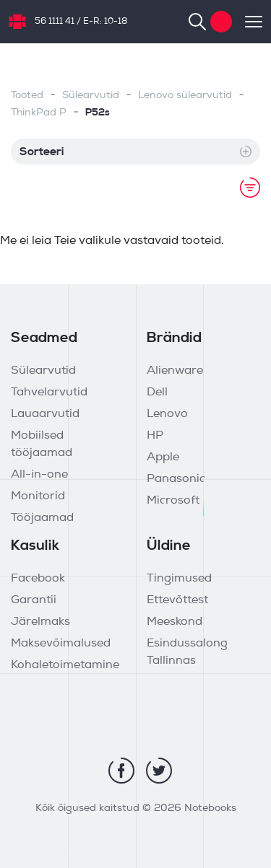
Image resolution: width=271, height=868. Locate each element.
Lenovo (167, 414)
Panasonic (176, 479)
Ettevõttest (177, 600)
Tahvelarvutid (49, 393)
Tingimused (179, 579)
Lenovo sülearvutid (185, 96)
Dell (157, 393)
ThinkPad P (39, 113)
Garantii (34, 600)
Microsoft (173, 501)
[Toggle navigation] (247, 22)
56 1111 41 (55, 22)
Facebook (38, 579)
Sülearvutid (91, 96)
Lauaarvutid (45, 414)
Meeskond (175, 622)
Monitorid (38, 496)
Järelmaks (40, 622)
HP (155, 436)
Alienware (175, 371)
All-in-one (39, 475)
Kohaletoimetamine (65, 665)
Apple (163, 457)
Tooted (27, 96)
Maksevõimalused (61, 644)
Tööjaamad (42, 518)
